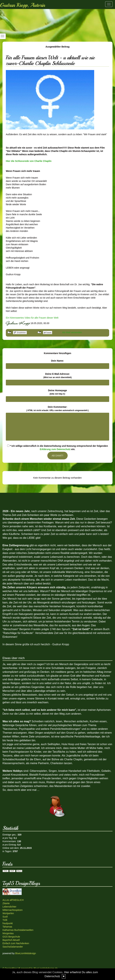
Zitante (6, 903)
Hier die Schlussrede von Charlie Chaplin (29, 161)
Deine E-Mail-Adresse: (57, 376)
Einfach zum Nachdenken (16, 943)
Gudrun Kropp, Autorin (22, 5)
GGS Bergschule (11, 937)
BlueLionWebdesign (25, 953)
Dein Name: (57, 361)
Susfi (5, 917)
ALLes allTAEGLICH (13, 900)
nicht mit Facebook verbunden (9, 332)
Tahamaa (7, 927)
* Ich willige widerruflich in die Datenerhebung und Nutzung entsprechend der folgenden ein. (58, 448)
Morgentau (8, 933)
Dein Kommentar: (57, 409)
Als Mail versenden (72, 332)
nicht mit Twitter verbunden (39, 332)
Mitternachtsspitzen (13, 910)
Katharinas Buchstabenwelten (18, 930)
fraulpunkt (8, 923)
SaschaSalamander (13, 947)
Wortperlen (8, 913)
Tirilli (5, 920)
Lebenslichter (9, 907)
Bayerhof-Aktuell (11, 940)
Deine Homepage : (57, 392)
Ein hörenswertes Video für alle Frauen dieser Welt (32, 318)
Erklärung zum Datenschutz (55, 449)
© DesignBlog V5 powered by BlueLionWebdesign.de (30, 968)
